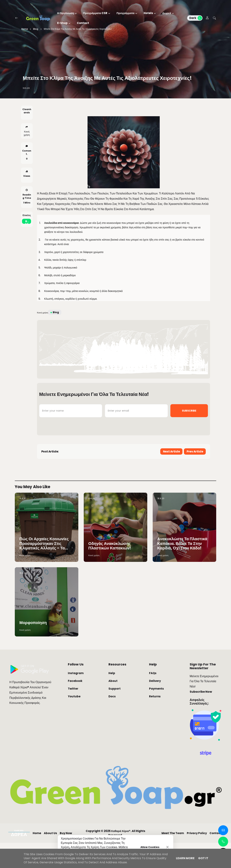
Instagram (76, 698)
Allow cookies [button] (150, 847)
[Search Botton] (214, 18)
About (113, 706)
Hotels (148, 13)
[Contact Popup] (223, 830)
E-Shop (62, 23)
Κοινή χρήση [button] (27, 146)
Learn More (185, 858)
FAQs (153, 698)
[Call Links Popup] (223, 842)
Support (115, 714)
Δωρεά (167, 13)
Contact (83, 23)
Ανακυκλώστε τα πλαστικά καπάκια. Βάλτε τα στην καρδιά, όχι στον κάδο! (182, 569)
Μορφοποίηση (33, 648)
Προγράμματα (126, 13)
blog (27, 234)
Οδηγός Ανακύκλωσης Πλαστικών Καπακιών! (110, 571)
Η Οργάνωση (66, 13)
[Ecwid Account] (207, 18)
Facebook (75, 706)
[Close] (167, 847)
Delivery (155, 706)
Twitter (73, 714)
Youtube (74, 722)
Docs (112, 722)
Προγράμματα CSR (95, 13)
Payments (156, 714)
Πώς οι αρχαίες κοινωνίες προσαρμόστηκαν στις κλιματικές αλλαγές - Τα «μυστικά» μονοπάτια (44, 569)
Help (112, 698)
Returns (155, 722)
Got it (203, 858)
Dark (196, 18)
